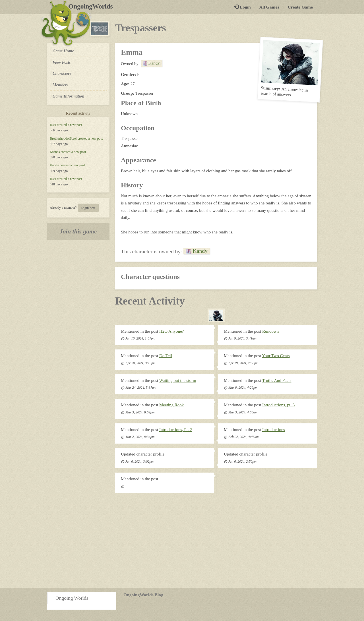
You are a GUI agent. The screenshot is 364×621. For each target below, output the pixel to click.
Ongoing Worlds (72, 598)
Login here (88, 208)
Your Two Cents (276, 356)
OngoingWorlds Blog (143, 595)
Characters (62, 73)
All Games (269, 7)
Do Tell (166, 356)
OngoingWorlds (93, 6)
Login (242, 7)
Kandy (54, 165)
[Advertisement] (182, 543)
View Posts (62, 62)
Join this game (78, 231)
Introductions (274, 430)
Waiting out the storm (178, 380)
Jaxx (53, 125)
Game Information (69, 96)
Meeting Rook (171, 405)
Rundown (270, 331)
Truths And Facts (277, 380)
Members (60, 85)
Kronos (55, 152)
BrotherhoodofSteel (63, 138)
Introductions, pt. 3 (278, 405)
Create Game (300, 7)
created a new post (70, 125)
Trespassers (141, 28)
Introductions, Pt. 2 (176, 430)
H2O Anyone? (171, 331)
